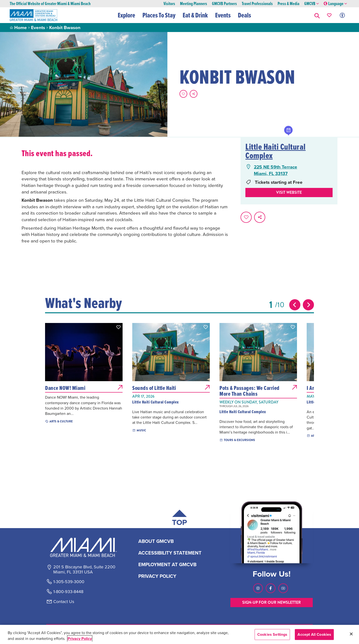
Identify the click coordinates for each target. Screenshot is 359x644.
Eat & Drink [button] (195, 15)
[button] (317, 15)
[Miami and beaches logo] (84, 547)
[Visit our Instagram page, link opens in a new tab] (258, 588)
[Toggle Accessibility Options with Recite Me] (342, 15)
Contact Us (64, 602)
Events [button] (223, 15)
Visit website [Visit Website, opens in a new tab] (289, 192)
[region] (179, 634)
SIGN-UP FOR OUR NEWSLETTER (272, 602)
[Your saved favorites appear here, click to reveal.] (329, 15)
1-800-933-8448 (68, 592)
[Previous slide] (295, 305)
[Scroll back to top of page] (179, 519)
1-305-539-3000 (69, 582)
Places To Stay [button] (159, 15)
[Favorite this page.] (183, 94)
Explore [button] (127, 15)
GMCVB (312, 4)
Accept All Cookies (314, 634)
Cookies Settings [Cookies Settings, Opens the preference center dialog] (272, 634)
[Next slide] (308, 305)
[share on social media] (194, 94)
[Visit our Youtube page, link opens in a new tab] (283, 588)
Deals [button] (245, 15)
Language (335, 4)
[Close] (351, 634)
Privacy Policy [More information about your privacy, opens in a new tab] (80, 639)
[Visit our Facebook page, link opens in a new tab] (271, 588)
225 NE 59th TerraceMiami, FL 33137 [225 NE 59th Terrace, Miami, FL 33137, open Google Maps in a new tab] (276, 170)
